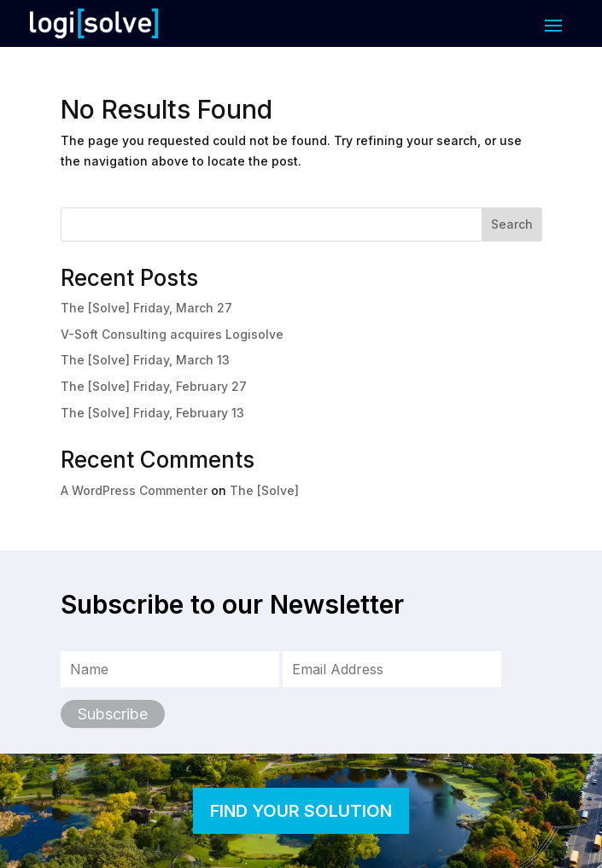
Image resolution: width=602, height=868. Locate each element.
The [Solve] (264, 490)
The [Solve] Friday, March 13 (145, 360)
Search (512, 224)
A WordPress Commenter (134, 490)
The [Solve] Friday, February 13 (152, 413)
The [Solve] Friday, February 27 (154, 386)
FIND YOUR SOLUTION (301, 811)
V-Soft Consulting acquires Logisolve (172, 334)
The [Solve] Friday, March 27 (146, 308)
